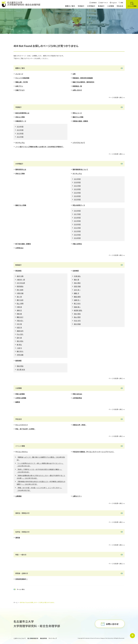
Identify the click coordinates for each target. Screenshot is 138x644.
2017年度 (77, 214)
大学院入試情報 (21, 398)
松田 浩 (19, 327)
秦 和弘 (19, 345)
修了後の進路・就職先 (23, 244)
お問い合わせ (77, 90)
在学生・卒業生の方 (22, 532)
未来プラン (19, 86)
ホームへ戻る (21, 589)
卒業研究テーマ (21, 121)
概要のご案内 (20, 68)
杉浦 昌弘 (77, 276)
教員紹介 (19, 265)
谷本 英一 (77, 290)
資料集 (18, 538)
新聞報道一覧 (77, 86)
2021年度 (20, 137)
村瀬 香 (19, 307)
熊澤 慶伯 (20, 286)
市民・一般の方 (21, 555)
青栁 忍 (19, 310)
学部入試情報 (20, 394)
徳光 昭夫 (20, 341)
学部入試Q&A (77, 394)
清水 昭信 (77, 314)
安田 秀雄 (77, 286)
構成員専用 (44, 638)
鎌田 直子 (20, 317)
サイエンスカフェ (22, 452)
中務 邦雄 (20, 293)
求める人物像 (20, 117)
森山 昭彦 (77, 317)
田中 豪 (19, 338)
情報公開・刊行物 (22, 82)
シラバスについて (79, 143)
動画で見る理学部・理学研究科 (83, 82)
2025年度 (77, 199)
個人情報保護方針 (33, 638)
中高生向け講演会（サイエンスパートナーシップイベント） (94, 452)
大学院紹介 (19, 164)
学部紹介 (19, 107)
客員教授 (18, 361)
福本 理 (76, 280)
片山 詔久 (20, 334)
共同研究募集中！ (22, 579)
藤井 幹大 (20, 351)
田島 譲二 (77, 307)
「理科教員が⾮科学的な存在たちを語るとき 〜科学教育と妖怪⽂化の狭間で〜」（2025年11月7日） (41, 483)
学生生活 (19, 419)
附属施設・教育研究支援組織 (83, 78)
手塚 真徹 (20, 355)
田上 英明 (20, 303)
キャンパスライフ (22, 425)
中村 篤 (19, 324)
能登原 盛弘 (78, 310)
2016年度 (77, 211)
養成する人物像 (78, 117)
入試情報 (19, 388)
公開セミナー (77, 496)
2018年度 (77, 218)
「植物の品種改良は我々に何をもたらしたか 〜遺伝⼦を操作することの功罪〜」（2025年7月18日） (41, 477)
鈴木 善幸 (20, 290)
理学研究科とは (21, 169)
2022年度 (20, 133)
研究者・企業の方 (22, 573)
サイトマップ (53, 638)
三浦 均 (19, 348)
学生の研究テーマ (79, 205)
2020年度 (77, 182)
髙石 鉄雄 (77, 324)
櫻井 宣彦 (20, 300)
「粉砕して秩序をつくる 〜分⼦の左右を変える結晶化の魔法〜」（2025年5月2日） (40, 471)
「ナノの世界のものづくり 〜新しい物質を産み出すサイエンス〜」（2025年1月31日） (40, 465)
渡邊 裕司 (20, 331)
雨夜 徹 (19, 314)
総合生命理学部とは (22, 113)
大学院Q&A (19, 248)
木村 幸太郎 (21, 283)
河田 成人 (20, 321)
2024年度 (20, 127)
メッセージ (19, 74)
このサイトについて (20, 638)
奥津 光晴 (20, 276)
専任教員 (18, 271)
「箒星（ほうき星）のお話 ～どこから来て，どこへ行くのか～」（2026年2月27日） (39, 489)
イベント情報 (20, 446)
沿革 (74, 74)
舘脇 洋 (76, 293)
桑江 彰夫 (77, 303)
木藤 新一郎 (21, 280)
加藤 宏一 (77, 300)
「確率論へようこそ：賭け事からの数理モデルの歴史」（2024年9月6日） (41, 458)
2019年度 (77, 179)
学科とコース (77, 113)
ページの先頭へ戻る (116, 97)
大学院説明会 (77, 398)
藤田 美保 (77, 297)
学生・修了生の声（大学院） (25, 429)
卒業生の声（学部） (80, 425)
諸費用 (18, 402)
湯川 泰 (19, 297)
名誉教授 (76, 271)
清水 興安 (77, 283)
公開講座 (18, 496)
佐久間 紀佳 (21, 369)
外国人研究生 (77, 244)
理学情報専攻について (80, 169)
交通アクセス (20, 90)
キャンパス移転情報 (22, 78)
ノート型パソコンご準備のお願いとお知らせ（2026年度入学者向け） (40, 147)
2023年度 (20, 130)
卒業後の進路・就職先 (80, 121)
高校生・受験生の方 (22, 513)
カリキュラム (20, 143)
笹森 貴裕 (20, 366)
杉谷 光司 (77, 321)
